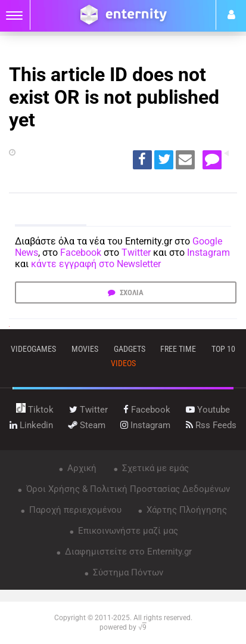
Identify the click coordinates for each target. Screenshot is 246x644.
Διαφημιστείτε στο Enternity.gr (127, 552)
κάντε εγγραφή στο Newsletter (96, 264)
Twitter (136, 253)
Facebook (81, 253)
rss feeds (211, 425)
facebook (147, 410)
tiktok (35, 410)
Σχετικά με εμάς (154, 468)
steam (87, 425)
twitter (88, 410)
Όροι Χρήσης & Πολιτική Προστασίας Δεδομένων (127, 489)
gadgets (130, 349)
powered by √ (123, 627)
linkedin (31, 425)
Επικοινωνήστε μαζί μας (127, 531)
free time (178, 349)
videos (123, 363)
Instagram (208, 253)
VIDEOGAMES (33, 349)
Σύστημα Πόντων (127, 572)
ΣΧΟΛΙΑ (131, 292)
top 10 (223, 349)
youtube (208, 410)
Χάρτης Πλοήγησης (186, 510)
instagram (145, 425)
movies (85, 349)
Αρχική (81, 468)
